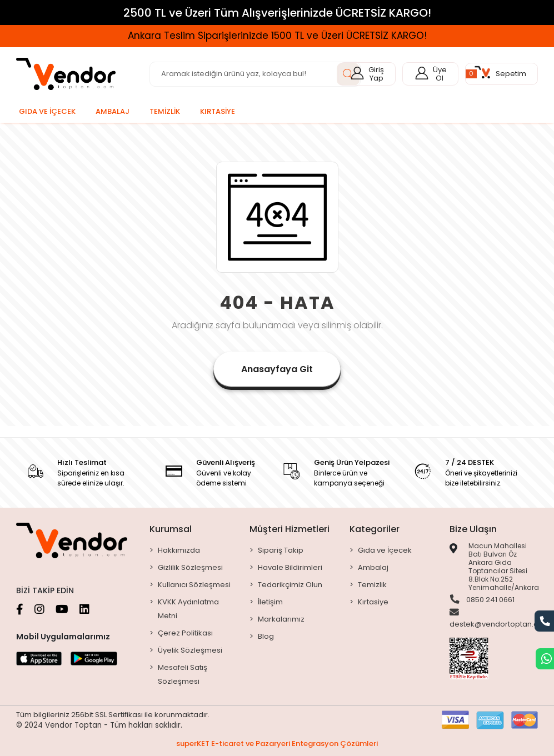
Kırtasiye (373, 602)
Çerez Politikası (185, 633)
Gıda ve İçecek (385, 550)
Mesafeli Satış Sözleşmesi (183, 674)
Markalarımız (281, 619)
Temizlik (372, 585)
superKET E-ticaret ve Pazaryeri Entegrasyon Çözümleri (277, 744)
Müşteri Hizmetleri (290, 529)
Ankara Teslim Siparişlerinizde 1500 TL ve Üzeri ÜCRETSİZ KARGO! (277, 36)
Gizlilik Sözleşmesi (190, 567)
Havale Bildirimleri (290, 567)
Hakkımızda (179, 550)
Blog (266, 636)
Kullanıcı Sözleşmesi (194, 585)
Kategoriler (375, 529)
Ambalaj (373, 567)
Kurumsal (171, 529)
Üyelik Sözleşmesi (190, 650)
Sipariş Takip (281, 550)
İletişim (270, 602)
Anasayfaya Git (277, 369)
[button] (502, 74)
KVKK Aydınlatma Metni (188, 609)
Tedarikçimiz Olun (290, 585)
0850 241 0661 (482, 600)
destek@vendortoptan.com (500, 619)
